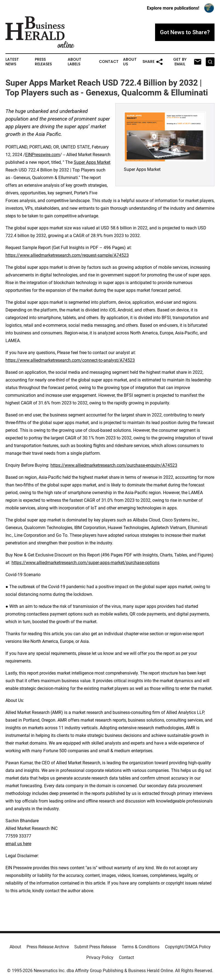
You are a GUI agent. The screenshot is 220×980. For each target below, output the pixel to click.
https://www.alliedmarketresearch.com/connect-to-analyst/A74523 (70, 360)
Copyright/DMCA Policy (188, 947)
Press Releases (43, 62)
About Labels (75, 62)
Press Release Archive (48, 947)
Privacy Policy (100, 957)
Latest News (12, 62)
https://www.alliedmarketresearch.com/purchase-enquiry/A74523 (114, 465)
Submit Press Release (95, 947)
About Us (130, 62)
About (15, 947)
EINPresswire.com (43, 155)
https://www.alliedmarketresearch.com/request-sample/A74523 (67, 255)
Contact (109, 62)
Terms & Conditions (141, 947)
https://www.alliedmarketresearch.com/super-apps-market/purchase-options (85, 563)
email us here (18, 844)
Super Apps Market (92, 162)
